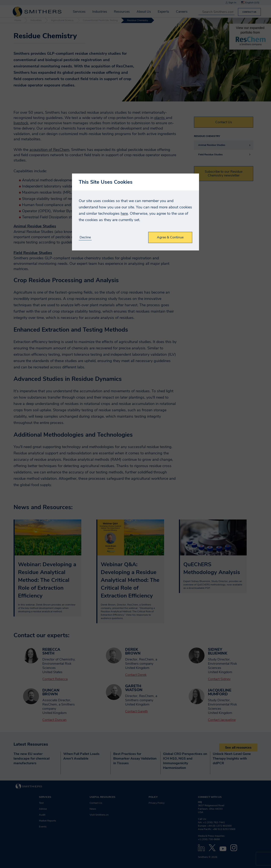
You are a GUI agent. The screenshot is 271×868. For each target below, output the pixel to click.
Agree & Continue (170, 237)
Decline (85, 237)
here (124, 213)
